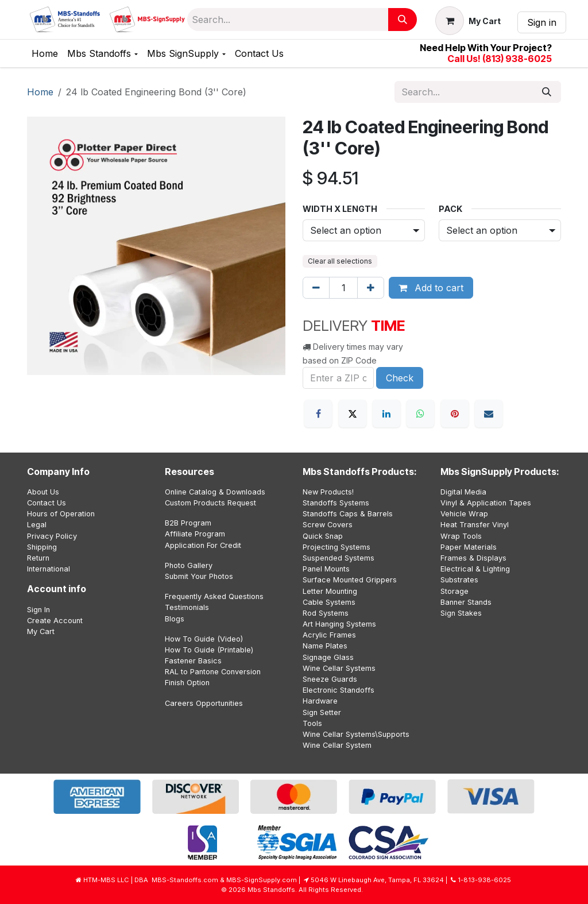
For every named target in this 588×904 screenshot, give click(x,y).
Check (400, 378)
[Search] (403, 20)
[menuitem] (45, 53)
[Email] (489, 414)
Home (40, 92)
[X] (353, 414)
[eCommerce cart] (468, 21)
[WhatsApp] (420, 414)
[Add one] (371, 288)
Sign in (542, 22)
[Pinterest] (455, 414)
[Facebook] (318, 414)
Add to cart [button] (431, 288)
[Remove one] (316, 288)
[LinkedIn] (386, 414)
